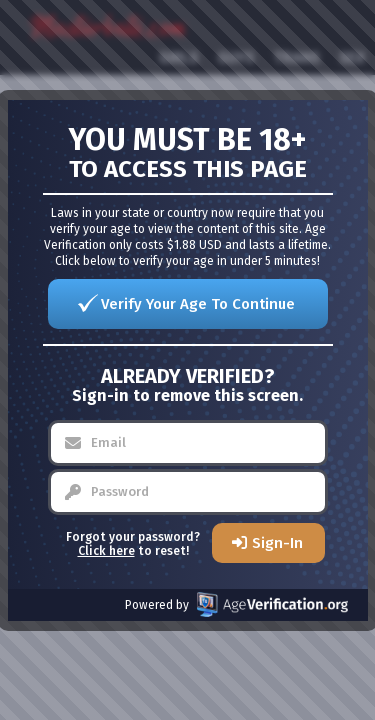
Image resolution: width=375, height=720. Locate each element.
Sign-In (277, 543)
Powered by (236, 604)
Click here (106, 551)
